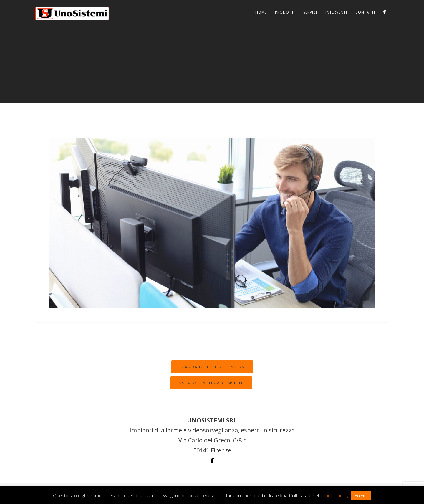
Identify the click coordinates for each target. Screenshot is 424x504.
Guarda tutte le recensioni (212, 367)
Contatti (365, 12)
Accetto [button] (361, 496)
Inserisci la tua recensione (211, 383)
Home (261, 12)
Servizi (310, 12)
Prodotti (285, 12)
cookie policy (336, 495)
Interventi (336, 12)
